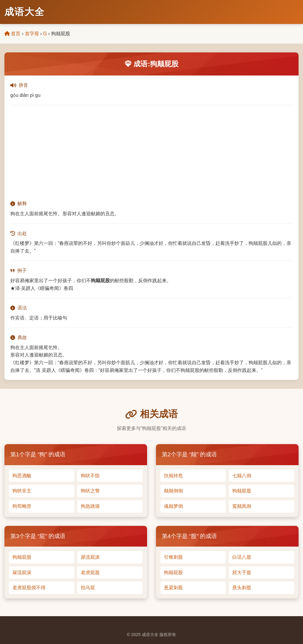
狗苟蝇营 (22, 506)
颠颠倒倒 (173, 491)
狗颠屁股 (242, 491)
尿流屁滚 (90, 557)
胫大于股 (242, 572)
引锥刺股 (173, 557)
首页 (12, 34)
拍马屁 (88, 588)
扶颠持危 (173, 476)
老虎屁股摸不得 (29, 588)
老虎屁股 (90, 572)
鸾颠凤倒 (242, 506)
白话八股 (242, 557)
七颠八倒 (242, 476)
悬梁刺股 (173, 588)
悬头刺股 (242, 588)
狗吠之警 (90, 491)
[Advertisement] (151, 152)
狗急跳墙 (90, 506)
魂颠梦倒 (173, 506)
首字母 (32, 34)
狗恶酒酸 (22, 476)
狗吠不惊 (90, 476)
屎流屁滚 (22, 572)
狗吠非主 (22, 491)
